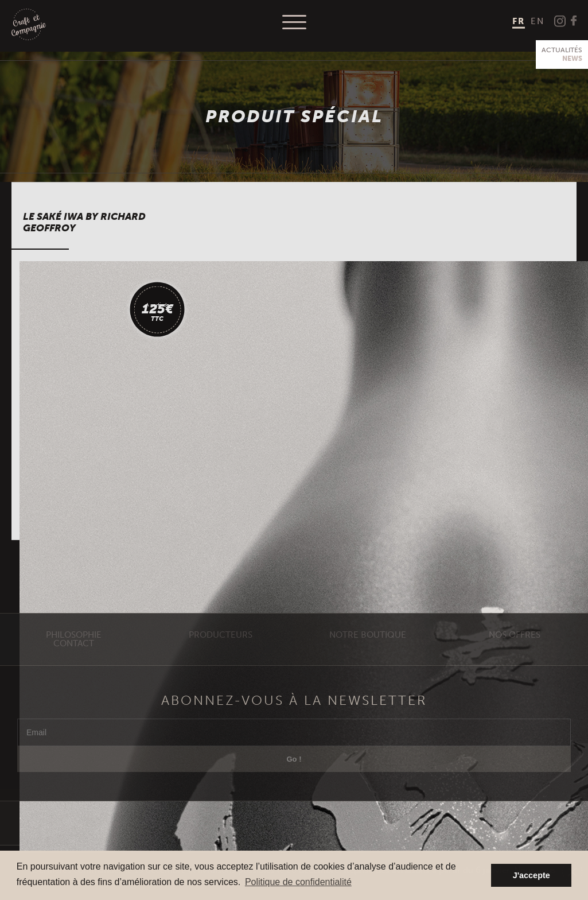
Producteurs (221, 658)
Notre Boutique (368, 658)
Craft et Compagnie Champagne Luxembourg (29, 25)
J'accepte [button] (531, 875)
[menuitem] (519, 22)
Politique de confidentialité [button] (298, 882)
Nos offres (515, 658)
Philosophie (74, 658)
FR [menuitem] (519, 21)
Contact (74, 666)
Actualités (562, 55)
